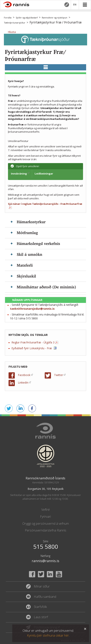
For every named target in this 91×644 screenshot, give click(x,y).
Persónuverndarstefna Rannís (46, 530)
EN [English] (75, 5)
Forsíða (8, 18)
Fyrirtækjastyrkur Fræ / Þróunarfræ (56, 22)
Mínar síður (66, 5)
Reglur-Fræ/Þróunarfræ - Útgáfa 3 (33, 342)
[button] (12, 32)
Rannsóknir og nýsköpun (55, 18)
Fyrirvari (45, 517)
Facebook (24, 375)
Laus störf (41, 617)
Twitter (59, 375)
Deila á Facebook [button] (32, 408)
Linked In (50, 574)
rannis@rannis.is (45, 561)
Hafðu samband (45, 597)
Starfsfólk (40, 607)
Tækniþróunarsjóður (15, 23)
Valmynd (85, 5)
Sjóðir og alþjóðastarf (27, 18)
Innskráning (19, 174)
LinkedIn (23, 383)
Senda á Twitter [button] (9, 408)
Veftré (46, 510)
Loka (85, 628)
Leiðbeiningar (44, 174)
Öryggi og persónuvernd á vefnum (46, 524)
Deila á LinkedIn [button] (20, 408)
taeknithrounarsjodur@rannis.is (32, 309)
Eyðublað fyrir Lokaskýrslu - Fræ (32, 348)
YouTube (59, 574)
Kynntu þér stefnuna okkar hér (48, 635)
